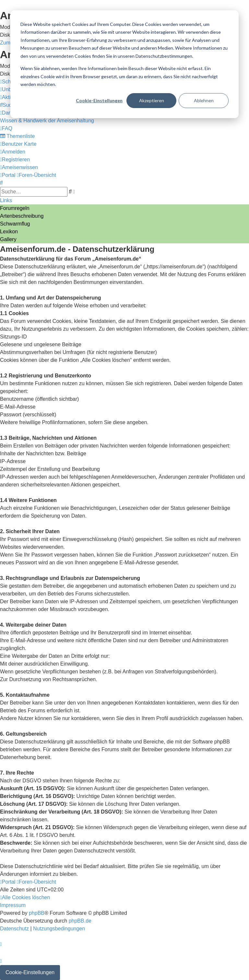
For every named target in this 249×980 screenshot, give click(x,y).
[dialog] (124, 64)
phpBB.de (80, 921)
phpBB (37, 913)
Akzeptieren (152, 100)
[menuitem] (9, 105)
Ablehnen (204, 100)
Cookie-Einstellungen (99, 100)
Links (6, 200)
